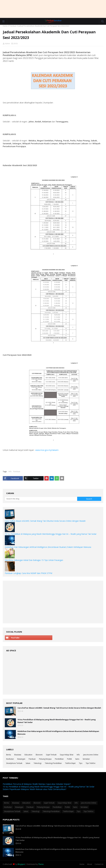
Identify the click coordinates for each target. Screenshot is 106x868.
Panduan (13, 26)
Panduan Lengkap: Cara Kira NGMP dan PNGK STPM (29, 573)
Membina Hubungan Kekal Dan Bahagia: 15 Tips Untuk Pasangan (34, 560)
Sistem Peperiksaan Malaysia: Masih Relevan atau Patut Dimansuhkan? (35, 789)
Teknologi (38, 763)
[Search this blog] (41, 499)
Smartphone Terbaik (14, 763)
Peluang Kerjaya (45, 759)
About (90, 864)
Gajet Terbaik (51, 755)
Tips (81, 763)
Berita (9, 755)
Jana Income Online (91, 755)
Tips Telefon (91, 763)
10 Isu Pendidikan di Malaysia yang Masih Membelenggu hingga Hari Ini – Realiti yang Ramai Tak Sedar (51, 534)
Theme (41, 864)
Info (10, 471)
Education (28, 755)
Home (5, 26)
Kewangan (21, 759)
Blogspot (21, 864)
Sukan (28, 763)
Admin (7, 44)
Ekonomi (39, 755)
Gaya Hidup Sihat (67, 755)
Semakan (86, 759)
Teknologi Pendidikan (53, 763)
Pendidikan (59, 759)
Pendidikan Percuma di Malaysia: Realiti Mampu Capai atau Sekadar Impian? (37, 784)
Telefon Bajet (70, 763)
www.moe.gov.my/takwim (47, 450)
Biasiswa (18, 755)
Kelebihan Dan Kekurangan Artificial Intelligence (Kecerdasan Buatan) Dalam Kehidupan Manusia (48, 547)
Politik (69, 759)
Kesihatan (10, 759)
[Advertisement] (53, 9)
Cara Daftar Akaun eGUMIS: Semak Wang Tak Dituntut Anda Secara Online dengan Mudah (45, 521)
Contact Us (99, 864)
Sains (77, 759)
